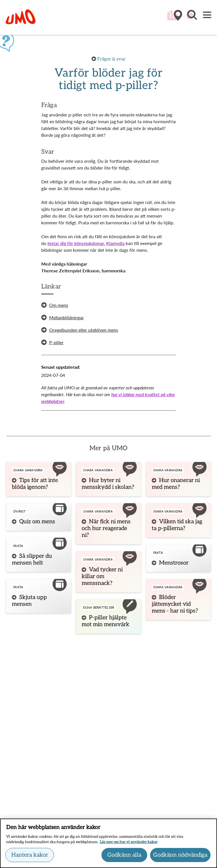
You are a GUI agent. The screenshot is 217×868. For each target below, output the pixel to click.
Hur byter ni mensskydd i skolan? (108, 484)
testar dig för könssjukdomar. (76, 243)
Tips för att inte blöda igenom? (35, 484)
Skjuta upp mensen (29, 601)
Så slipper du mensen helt (32, 559)
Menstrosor (174, 563)
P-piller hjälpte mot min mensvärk (106, 621)
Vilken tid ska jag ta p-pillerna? (177, 525)
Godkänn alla (124, 858)
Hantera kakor (30, 858)
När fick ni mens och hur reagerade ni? (106, 528)
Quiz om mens (37, 522)
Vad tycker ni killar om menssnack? (102, 576)
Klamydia (115, 243)
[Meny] (207, 15)
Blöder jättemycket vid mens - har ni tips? (175, 604)
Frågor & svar (111, 59)
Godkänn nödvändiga (180, 858)
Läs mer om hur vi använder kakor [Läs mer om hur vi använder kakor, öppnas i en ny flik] (129, 845)
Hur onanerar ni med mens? (176, 484)
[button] (192, 18)
